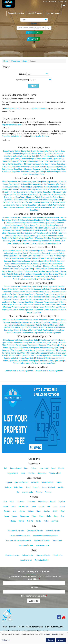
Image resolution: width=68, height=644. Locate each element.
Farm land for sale (26, 545)
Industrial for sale (53, 531)
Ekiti (55, 506)
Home (6, 61)
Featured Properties (16, 13)
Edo (49, 506)
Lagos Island (13, 473)
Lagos (14, 516)
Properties (16, 61)
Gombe (7, 511)
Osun (56, 516)
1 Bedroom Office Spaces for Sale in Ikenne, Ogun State (34, 343)
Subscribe (33, 601)
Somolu (39, 492)
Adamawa (31, 502)
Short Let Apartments (35, 627)
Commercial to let (43, 555)
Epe (26, 468)
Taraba (39, 521)
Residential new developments (45, 536)
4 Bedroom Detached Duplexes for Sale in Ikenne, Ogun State (32, 233)
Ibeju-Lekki (44, 468)
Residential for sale (16, 531)
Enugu (62, 506)
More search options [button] (34, 33)
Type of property (23, 80)
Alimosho (35, 482)
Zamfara (55, 521)
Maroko (31, 473)
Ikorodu (36, 487)
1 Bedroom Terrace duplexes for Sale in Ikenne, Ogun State (42, 289)
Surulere (48, 492)
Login (66, 1)
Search (33, 39)
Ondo (49, 516)
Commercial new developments (19, 541)
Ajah (5, 468)
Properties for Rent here (40, 136)
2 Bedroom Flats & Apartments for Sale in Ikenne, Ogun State (42, 189)
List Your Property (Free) (49, 1)
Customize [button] (5, 640)
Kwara (6, 516)
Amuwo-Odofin (48, 482)
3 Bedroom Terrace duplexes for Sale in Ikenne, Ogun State (42, 297)
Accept (61, 640)
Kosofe (61, 468)
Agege (9, 482)
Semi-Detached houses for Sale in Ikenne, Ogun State (24, 251)
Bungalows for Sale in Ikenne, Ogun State (19, 151)
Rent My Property (53, 13)
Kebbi (55, 511)
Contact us (16, 631)
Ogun (25, 61)
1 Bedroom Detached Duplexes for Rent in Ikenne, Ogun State (29, 223)
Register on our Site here (11, 125)
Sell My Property (35, 13)
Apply (33, 86)
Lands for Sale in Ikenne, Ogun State (19, 371)
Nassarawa (24, 516)
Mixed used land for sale (20, 536)
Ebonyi (42, 506)
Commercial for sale (35, 531)
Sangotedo (42, 473)
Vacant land (57, 541)
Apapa (59, 482)
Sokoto (30, 521)
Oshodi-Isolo (28, 492)
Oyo (63, 516)
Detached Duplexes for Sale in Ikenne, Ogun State (21, 217)
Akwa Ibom (43, 502)
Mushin (61, 487)
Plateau (13, 521)
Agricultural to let (41, 560)
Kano (39, 511)
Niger (34, 516)
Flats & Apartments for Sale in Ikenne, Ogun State (21, 182)
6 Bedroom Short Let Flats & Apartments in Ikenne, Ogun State (37, 333)
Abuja (12, 502)
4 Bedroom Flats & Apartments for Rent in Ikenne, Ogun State (38, 200)
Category (23, 74)
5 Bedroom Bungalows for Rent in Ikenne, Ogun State (44, 169)
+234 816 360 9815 (13, 108)
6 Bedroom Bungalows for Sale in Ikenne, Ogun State (23, 172)
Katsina (47, 511)
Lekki (23, 473)
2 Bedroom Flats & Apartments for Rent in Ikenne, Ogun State (27, 192)
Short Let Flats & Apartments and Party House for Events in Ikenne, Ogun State (33, 320)
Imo (14, 511)
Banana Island (16, 468)
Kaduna (31, 511)
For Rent (21, 627)
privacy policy (51, 634)
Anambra (21, 502)
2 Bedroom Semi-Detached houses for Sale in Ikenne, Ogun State (36, 258)
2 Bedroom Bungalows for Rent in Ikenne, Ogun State (41, 159)
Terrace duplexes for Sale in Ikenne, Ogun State (22, 287)
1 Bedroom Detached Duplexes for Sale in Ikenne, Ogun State (42, 220)
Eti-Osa (33, 468)
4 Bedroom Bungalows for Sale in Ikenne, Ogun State (45, 164)
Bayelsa (62, 502)
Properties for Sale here (11, 136)
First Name (34, 588)
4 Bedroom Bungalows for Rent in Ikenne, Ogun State (23, 167)
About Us (6, 631)
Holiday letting (28, 555)
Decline (50, 640)
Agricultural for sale (42, 541)
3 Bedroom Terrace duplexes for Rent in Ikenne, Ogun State (26, 299)
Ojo (18, 492)
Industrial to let (26, 560)
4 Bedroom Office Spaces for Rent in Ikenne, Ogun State (29, 356)
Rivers (22, 521)
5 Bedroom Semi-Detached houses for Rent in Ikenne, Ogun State (38, 274)
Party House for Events (54, 627)
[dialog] (34, 638)
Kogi (62, 511)
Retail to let (58, 555)
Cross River (24, 506)
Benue (6, 506)
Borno (14, 506)
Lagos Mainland (48, 487)
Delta (34, 506)
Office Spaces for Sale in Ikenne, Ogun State (20, 340)
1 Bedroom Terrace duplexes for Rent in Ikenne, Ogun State (26, 292)
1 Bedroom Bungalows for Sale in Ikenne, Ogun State (32, 154)
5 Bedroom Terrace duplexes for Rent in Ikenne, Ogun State (26, 307)
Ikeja (28, 487)
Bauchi (53, 502)
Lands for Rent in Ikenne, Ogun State (49, 371)
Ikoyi (53, 468)
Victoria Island (55, 473)
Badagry (8, 487)
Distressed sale (43, 545)
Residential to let (12, 555)
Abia (5, 502)
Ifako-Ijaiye (19, 487)
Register (60, 1)
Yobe (46, 521)
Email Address (34, 579)
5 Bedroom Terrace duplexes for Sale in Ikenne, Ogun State (42, 305)
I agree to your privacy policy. (34, 596)
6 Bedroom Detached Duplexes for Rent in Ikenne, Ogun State (37, 243)
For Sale (12, 627)
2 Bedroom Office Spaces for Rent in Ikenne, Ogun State (41, 348)
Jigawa (22, 511)
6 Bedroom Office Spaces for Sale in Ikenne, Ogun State (41, 361)
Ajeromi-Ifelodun (21, 482)
